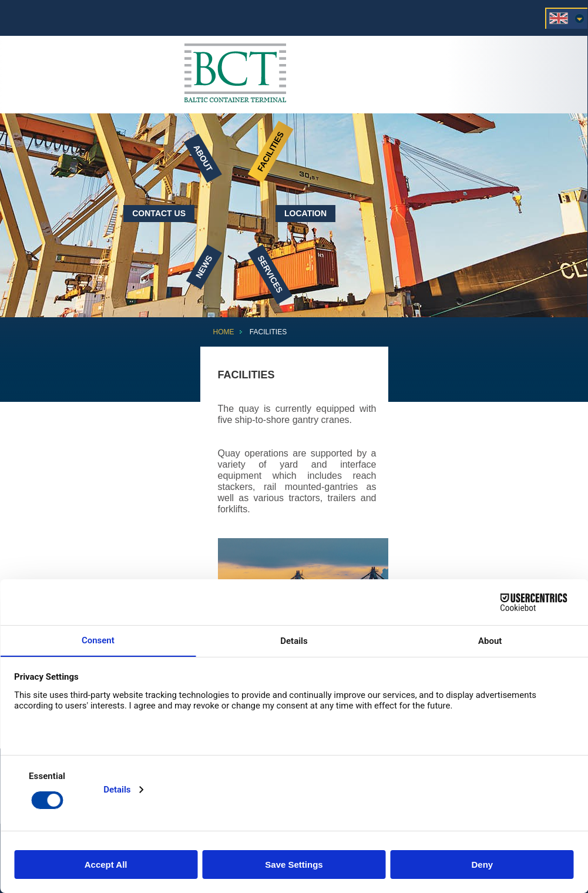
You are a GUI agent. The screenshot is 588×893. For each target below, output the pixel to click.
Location (305, 213)
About (204, 158)
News (204, 267)
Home (224, 332)
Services (271, 274)
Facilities (271, 151)
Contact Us (159, 213)
